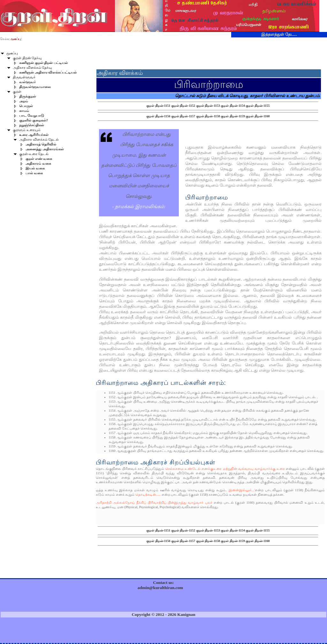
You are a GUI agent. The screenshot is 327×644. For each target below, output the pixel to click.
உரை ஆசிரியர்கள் (34, 135)
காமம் (24, 111)
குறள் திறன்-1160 (258, 116)
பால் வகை (34, 173)
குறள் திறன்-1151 (158, 106)
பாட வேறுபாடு (32, 116)
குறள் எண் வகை (39, 159)
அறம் (24, 101)
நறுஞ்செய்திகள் (32, 125)
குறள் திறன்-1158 (208, 116)
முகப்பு (12, 53)
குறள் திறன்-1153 (208, 106)
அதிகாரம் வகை (38, 163)
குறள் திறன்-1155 (258, 106)
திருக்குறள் (28, 96)
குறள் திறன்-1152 (183, 106)
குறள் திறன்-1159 (233, 116)
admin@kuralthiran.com (160, 588)
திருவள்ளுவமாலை (35, 87)
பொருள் (26, 106)
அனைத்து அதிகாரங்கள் (45, 149)
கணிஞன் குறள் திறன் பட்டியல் (43, 63)
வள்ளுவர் (27, 82)
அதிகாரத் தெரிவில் (41, 144)
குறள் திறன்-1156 (158, 116)
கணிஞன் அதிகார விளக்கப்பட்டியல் (48, 72)
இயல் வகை (35, 168)
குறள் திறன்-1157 (183, 116)
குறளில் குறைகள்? (34, 120)
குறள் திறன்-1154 (233, 106)
